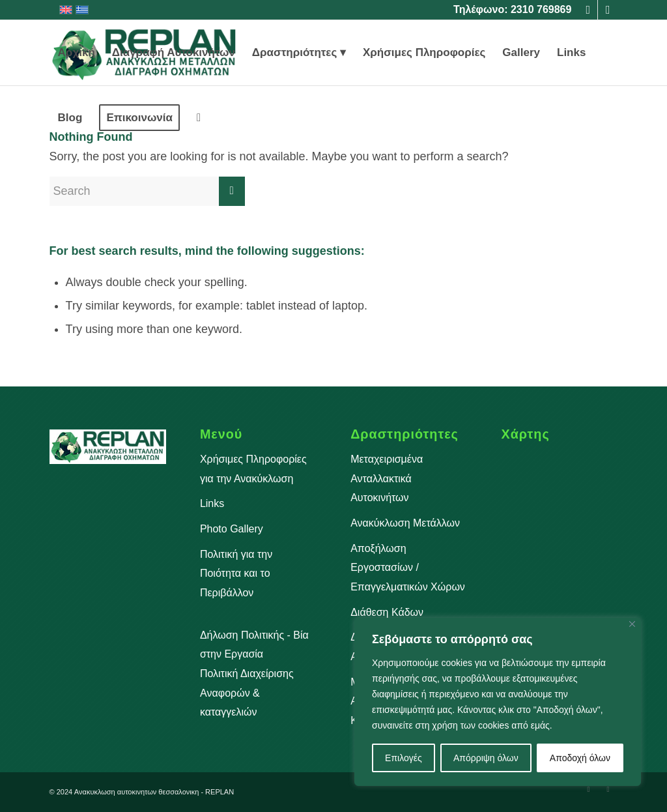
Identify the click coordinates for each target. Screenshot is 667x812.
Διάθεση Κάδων (387, 612)
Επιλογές (404, 758)
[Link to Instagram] (608, 10)
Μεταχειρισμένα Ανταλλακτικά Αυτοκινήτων (387, 478)
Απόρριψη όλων (486, 758)
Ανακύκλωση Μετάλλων (405, 523)
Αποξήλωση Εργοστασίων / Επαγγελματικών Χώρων (408, 568)
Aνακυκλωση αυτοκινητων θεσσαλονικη (137, 792)
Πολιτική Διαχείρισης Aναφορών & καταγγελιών (247, 693)
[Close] (632, 624)
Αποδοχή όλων (580, 758)
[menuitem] (77, 53)
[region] (498, 702)
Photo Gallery (232, 529)
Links (212, 503)
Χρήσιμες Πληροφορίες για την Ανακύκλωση (253, 469)
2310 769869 (541, 9)
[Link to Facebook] (588, 10)
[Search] (199, 118)
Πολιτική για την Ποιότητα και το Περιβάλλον (236, 573)
